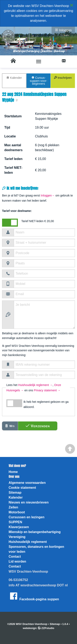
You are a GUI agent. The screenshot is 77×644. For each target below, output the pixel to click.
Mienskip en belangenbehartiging (35, 532)
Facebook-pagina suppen (34, 596)
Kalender (14, 78)
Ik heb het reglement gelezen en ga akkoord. (46, 404)
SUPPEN (15, 522)
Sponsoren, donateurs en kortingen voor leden (36, 549)
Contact (15, 557)
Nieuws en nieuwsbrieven (29, 502)
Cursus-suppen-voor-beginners (38, 81)
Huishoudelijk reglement (28, 542)
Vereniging (17, 537)
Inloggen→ (48, 195)
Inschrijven (63, 78)
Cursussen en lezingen (26, 517)
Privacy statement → (47, 390)
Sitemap (15, 493)
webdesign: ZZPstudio (38, 628)
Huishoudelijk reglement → (35, 385)
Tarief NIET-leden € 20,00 (38, 221)
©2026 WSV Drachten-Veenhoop (27, 624)
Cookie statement (22, 488)
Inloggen (63, 30)
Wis (10, 426)
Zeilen (13, 507)
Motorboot (17, 512)
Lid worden (17, 561)
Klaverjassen (19, 527)
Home (13, 472)
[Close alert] (72, 5)
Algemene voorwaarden (27, 483)
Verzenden (38, 426)
